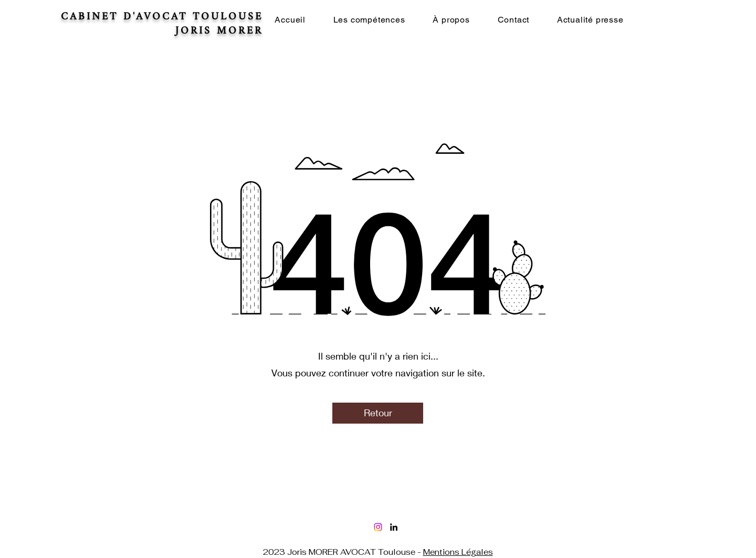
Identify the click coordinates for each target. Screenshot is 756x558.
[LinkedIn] (394, 527)
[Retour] (378, 413)
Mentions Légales (458, 552)
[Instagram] (378, 527)
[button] (369, 20)
